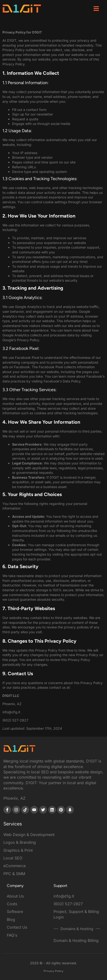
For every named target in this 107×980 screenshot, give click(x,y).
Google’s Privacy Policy (21, 340)
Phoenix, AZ (14, 798)
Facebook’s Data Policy (62, 381)
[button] (96, 8)
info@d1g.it (11, 712)
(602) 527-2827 (15, 720)
